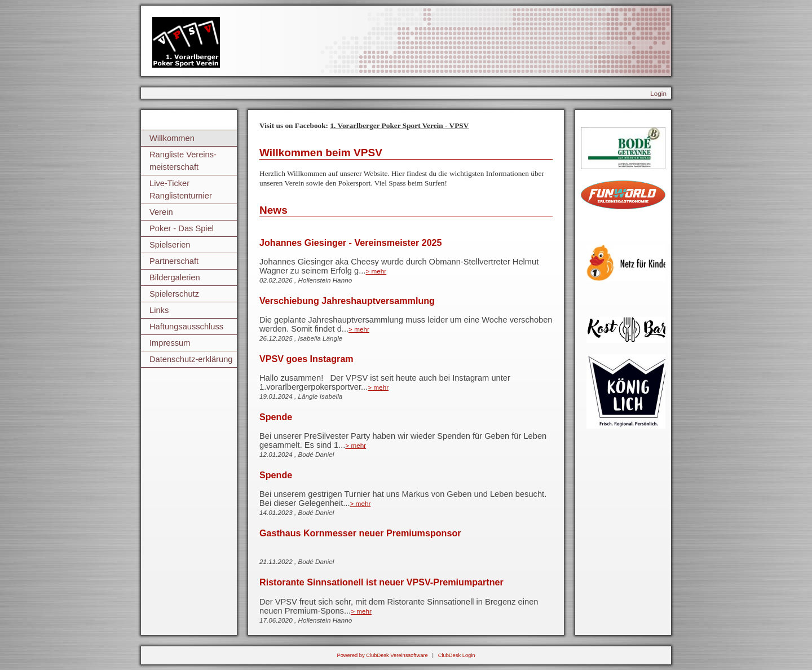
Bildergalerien (175, 277)
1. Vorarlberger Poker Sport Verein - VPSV (399, 125)
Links (159, 310)
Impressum (170, 343)
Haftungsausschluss (186, 327)
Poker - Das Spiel (182, 228)
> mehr (376, 271)
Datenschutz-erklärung (191, 359)
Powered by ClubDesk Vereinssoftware (382, 655)
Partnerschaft (174, 261)
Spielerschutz (174, 294)
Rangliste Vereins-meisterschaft (183, 161)
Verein (161, 212)
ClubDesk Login (457, 655)
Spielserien (170, 245)
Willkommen (172, 138)
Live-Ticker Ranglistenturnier (181, 189)
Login (658, 93)
